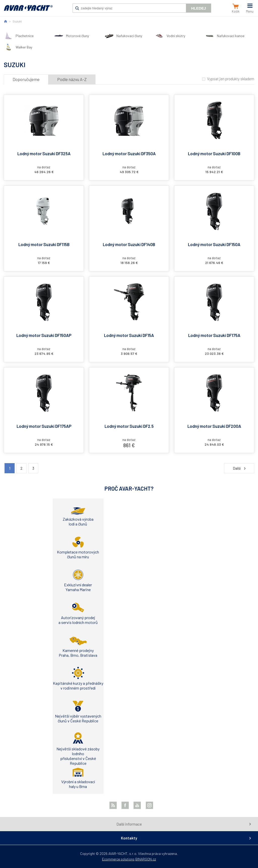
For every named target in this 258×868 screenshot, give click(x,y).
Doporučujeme (26, 79)
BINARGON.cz (146, 859)
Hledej (198, 8)
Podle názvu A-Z (72, 79)
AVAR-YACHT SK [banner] (28, 11)
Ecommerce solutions (118, 859)
